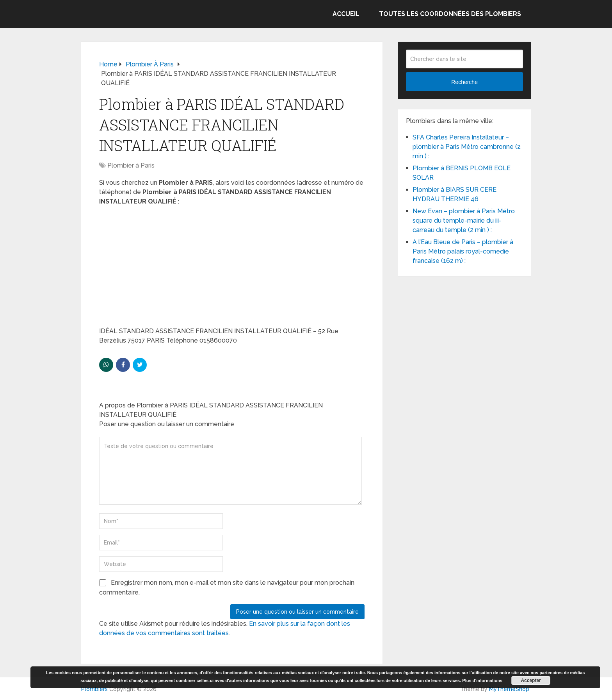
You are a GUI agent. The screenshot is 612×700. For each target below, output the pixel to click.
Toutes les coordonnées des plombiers (450, 14)
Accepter (531, 680)
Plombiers (94, 689)
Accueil (346, 14)
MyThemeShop (509, 689)
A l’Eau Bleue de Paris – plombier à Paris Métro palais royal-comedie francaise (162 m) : (463, 251)
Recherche (464, 82)
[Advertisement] (232, 269)
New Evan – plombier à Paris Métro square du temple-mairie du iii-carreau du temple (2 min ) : (464, 221)
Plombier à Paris (131, 165)
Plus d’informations (482, 680)
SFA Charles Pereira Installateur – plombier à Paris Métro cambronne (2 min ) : (467, 147)
